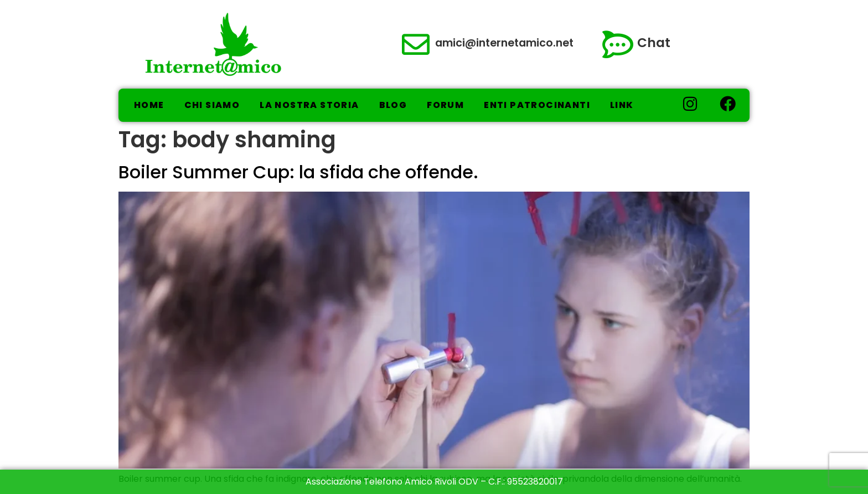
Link (622, 105)
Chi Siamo (212, 105)
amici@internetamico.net (504, 43)
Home (149, 105)
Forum (445, 105)
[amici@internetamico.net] (416, 44)
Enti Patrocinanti (537, 105)
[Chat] (618, 44)
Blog (393, 105)
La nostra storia (309, 105)
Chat (654, 43)
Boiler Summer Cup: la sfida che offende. (298, 172)
